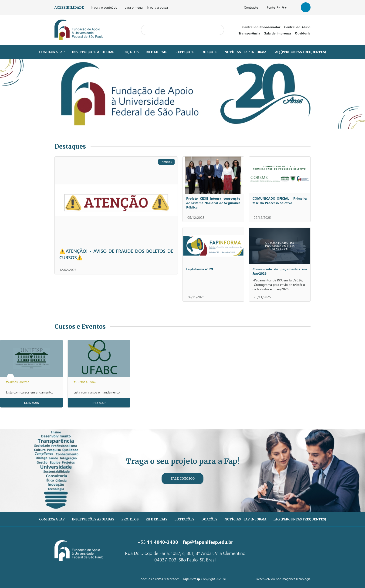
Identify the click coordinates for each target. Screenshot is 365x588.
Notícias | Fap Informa (245, 52)
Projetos (130, 52)
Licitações (184, 52)
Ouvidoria (303, 33)
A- (278, 7)
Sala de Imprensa (278, 33)
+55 (158, 542)
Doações (209, 52)
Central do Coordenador (261, 27)
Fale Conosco (183, 479)
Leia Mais (31, 403)
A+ (284, 7)
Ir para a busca (157, 7)
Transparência (249, 33)
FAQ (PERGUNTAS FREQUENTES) (300, 52)
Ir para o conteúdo (104, 7)
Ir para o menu (132, 7)
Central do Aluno (297, 27)
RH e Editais (157, 52)
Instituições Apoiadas (93, 52)
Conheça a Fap (52, 52)
